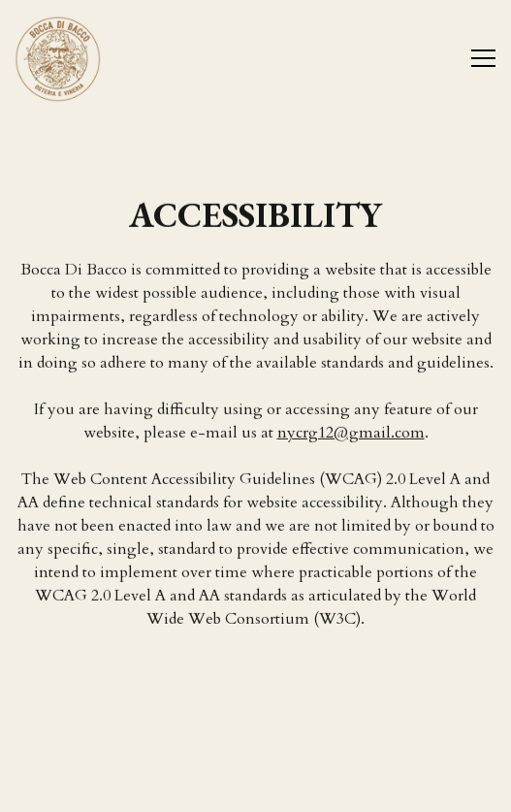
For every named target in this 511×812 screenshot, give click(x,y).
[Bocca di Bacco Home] (82, 58)
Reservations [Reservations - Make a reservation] (255, 738)
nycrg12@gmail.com (351, 433)
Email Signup (256, 787)
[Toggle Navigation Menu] (483, 58)
